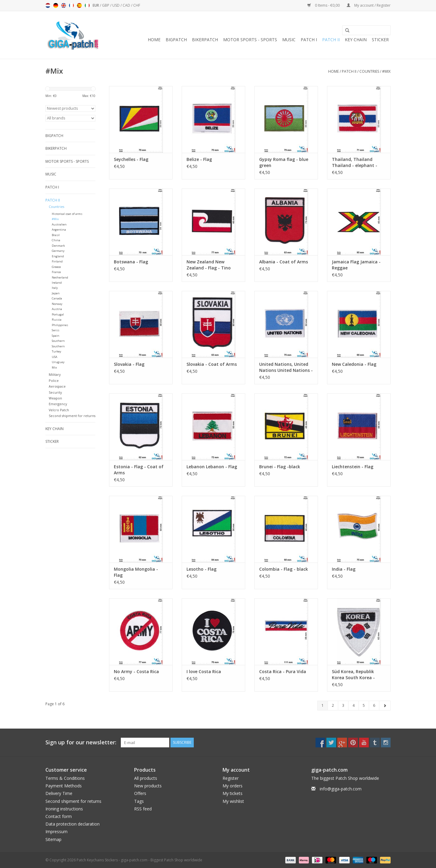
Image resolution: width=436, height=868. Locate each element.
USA (54, 357)
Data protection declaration (73, 824)
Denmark (58, 246)
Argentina (59, 230)
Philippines (60, 325)
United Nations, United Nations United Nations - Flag (286, 367)
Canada (57, 298)
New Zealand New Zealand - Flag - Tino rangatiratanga (209, 265)
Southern (58, 341)
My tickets (233, 793)
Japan (56, 293)
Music (289, 40)
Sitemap (53, 839)
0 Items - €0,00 (324, 5)
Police (54, 381)
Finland (57, 261)
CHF (137, 5)
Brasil (56, 235)
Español (79, 5)
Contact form (59, 816)
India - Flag (344, 569)
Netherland (60, 277)
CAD (127, 5)
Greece (56, 267)
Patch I (309, 40)
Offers (140, 793)
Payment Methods (64, 786)
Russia (57, 320)
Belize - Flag (199, 159)
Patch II (331, 40)
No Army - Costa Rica (136, 671)
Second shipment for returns (72, 416)
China (56, 240)
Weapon (55, 398)
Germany (58, 251)
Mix (54, 367)
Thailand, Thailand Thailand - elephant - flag (355, 162)
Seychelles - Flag (131, 159)
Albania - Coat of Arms (284, 262)
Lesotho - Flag (201, 569)
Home (154, 40)
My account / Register (369, 5)
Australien (59, 224)
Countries (369, 71)
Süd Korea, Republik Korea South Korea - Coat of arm (353, 675)
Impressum (56, 831)
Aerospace (57, 386)
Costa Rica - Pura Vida (283, 671)
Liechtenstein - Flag (353, 467)
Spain (56, 336)
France (56, 272)
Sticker (380, 40)
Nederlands (48, 5)
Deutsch (56, 5)
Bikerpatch (205, 40)
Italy (55, 288)
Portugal (58, 314)
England (58, 256)
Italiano (87, 5)
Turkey (56, 351)
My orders (233, 786)
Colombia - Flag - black (284, 569)
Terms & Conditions (65, 778)
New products (148, 786)
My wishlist (233, 801)
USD (116, 5)
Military (55, 374)
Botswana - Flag (131, 262)
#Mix (386, 71)
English (64, 5)
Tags (139, 801)
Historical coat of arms (67, 214)
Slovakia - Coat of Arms (212, 364)
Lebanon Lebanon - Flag (212, 467)
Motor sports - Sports (250, 40)
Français (71, 5)
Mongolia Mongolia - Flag (136, 572)
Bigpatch (176, 40)
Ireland (57, 283)
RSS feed (143, 809)
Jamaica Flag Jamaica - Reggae (356, 265)
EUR (96, 5)
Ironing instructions (64, 809)
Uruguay (58, 362)
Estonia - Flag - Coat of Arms (139, 470)
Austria (57, 309)
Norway (57, 304)
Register (231, 778)
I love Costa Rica (204, 671)
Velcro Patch (59, 410)
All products (146, 778)
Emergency (58, 404)
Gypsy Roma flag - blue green (284, 162)
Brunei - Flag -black (280, 467)
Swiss (56, 330)
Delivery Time (59, 793)
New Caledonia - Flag (354, 364)
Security (55, 392)
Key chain (356, 40)
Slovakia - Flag (129, 364)
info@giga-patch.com (341, 789)
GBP (106, 5)
